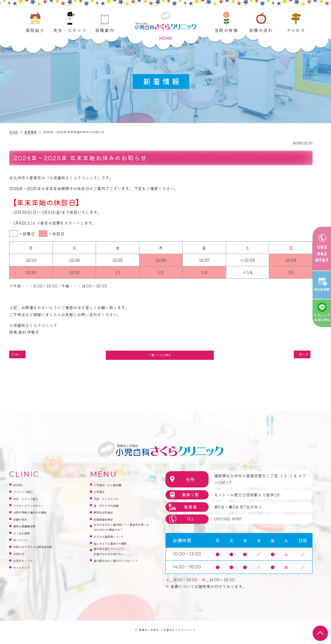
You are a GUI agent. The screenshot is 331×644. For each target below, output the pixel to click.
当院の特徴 (226, 30)
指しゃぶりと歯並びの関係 (118, 560)
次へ (297, 356)
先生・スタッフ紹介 (31, 503)
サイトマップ (25, 574)
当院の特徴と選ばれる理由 (37, 517)
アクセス (296, 30)
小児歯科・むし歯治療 (114, 489)
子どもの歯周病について (116, 553)
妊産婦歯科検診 (108, 524)
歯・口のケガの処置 (112, 510)
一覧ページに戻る (159, 356)
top (320, 633)
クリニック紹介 (27, 496)
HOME (20, 489)
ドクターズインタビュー (35, 510)
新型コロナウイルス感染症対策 (41, 553)
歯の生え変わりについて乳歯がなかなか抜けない (116, 570)
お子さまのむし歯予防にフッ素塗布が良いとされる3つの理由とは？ (122, 538)
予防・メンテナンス (112, 503)
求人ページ (23, 545)
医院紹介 (35, 30)
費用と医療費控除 (29, 531)
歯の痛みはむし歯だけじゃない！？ (120, 584)
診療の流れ (261, 30)
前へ (21, 356)
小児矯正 (102, 496)
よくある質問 (25, 538)
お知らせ (21, 560)
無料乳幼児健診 (108, 517)
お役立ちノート (27, 567)
